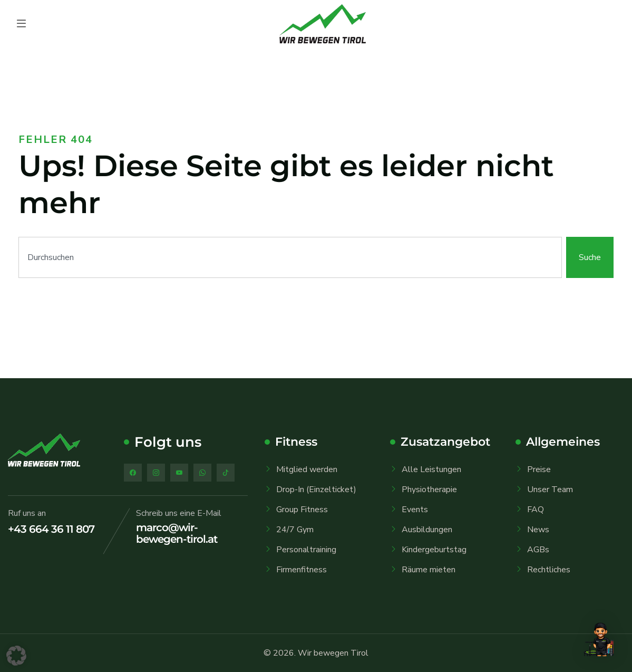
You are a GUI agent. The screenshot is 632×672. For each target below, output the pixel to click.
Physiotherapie (429, 489)
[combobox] (290, 257)
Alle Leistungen (431, 469)
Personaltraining (306, 550)
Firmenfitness (302, 570)
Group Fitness (302, 510)
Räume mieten (429, 570)
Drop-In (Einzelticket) (316, 489)
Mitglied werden (307, 469)
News (538, 530)
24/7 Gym (295, 530)
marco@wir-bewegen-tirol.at (177, 533)
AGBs (538, 550)
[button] (16, 656)
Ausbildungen (427, 530)
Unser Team (550, 489)
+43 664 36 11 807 (51, 529)
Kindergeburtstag (434, 550)
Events (415, 510)
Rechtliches (549, 570)
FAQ (536, 510)
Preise (539, 469)
